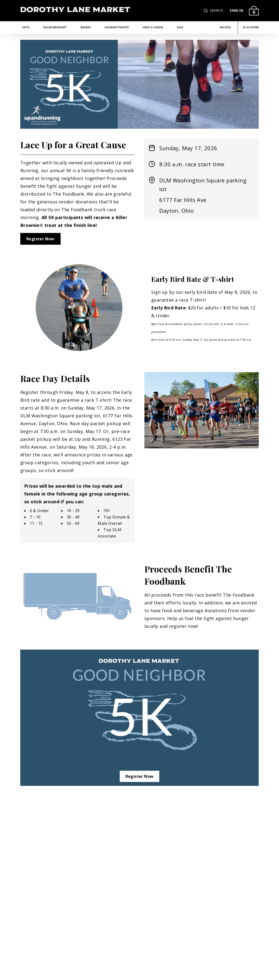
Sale (180, 27)
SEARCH (216, 10)
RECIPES (225, 27)
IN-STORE (251, 27)
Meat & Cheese (153, 27)
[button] (206, 11)
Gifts (26, 27)
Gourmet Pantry (117, 27)
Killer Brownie (55, 27)
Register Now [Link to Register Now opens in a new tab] (40, 239)
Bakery (86, 27)
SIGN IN (236, 10)
